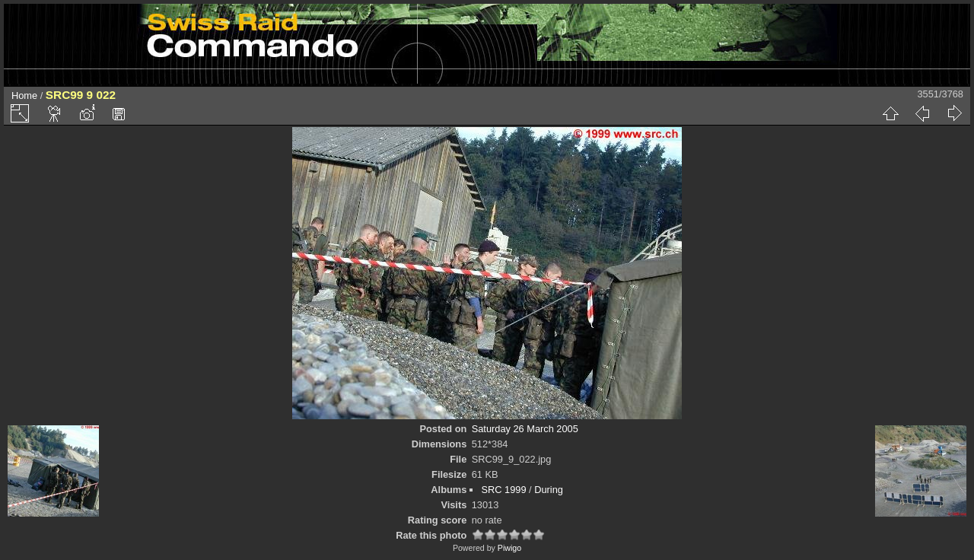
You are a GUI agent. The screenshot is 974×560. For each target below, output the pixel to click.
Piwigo (509, 548)
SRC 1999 (503, 490)
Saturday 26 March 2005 (525, 429)
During (549, 490)
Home (24, 95)
